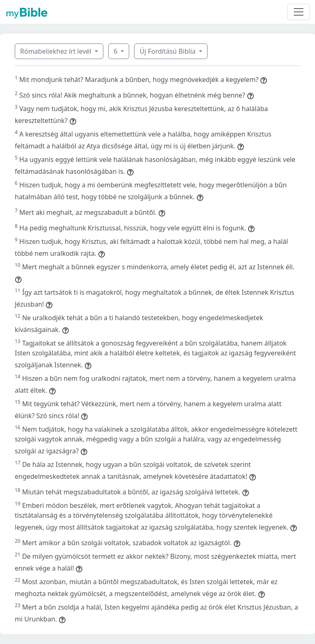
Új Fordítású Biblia (168, 51)
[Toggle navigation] (299, 12)
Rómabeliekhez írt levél (57, 51)
